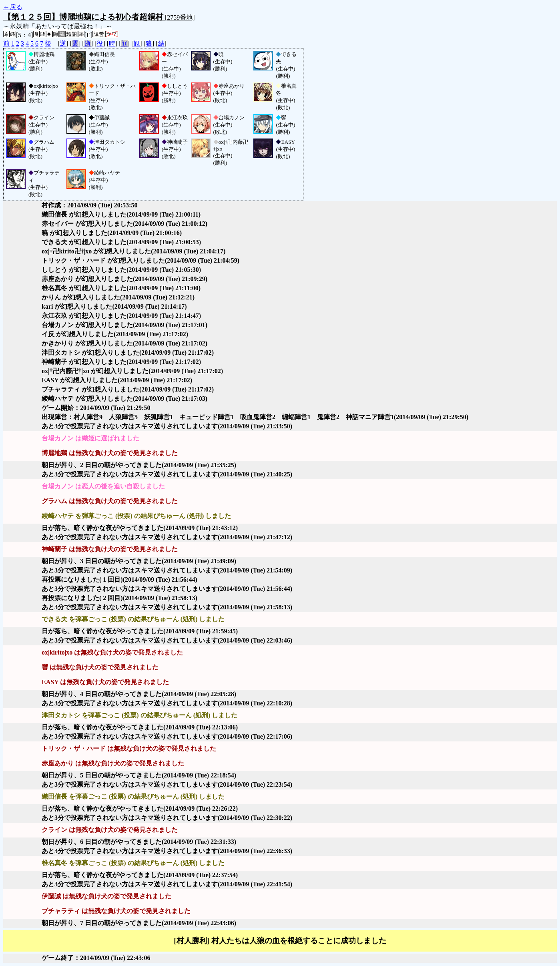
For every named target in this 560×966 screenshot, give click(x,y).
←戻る (13, 7)
